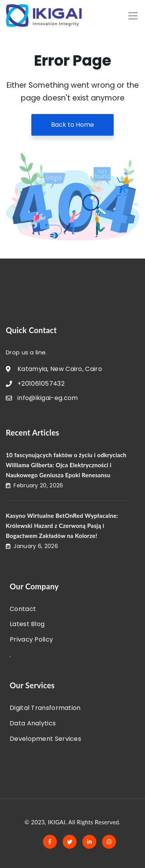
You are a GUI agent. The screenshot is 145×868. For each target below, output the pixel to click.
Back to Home (72, 125)
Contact (23, 609)
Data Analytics (33, 723)
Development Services (45, 739)
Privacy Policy (31, 639)
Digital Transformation (45, 708)
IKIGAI (57, 822)
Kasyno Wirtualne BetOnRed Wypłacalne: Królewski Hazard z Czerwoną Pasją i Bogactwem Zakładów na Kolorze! (62, 526)
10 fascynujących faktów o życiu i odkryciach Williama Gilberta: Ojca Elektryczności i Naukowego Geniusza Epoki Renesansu (66, 465)
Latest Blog (27, 624)
